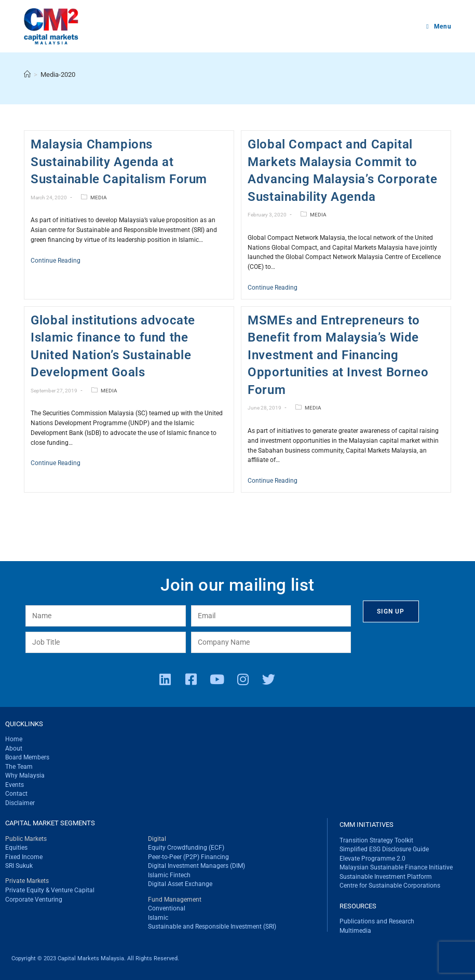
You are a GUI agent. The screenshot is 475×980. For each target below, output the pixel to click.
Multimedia (355, 931)
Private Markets (27, 881)
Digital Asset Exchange (180, 884)
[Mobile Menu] (439, 26)
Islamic (158, 918)
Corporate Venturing (34, 900)
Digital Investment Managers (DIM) (196, 866)
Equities (16, 848)
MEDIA (99, 198)
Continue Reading (56, 261)
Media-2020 (58, 74)
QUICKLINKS (24, 724)
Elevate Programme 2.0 (372, 859)
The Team (19, 767)
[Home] (27, 74)
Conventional (167, 908)
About (14, 748)
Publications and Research (377, 921)
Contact (16, 794)
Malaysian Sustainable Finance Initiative (396, 867)
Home (14, 739)
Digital (157, 839)
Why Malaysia (25, 775)
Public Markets (26, 839)
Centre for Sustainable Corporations (390, 886)
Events (15, 785)
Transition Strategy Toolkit (376, 840)
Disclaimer (20, 803)
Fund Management (175, 900)
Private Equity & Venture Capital (50, 890)
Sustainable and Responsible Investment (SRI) (212, 927)
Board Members (27, 757)
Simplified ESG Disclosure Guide (384, 849)
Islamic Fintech (169, 875)
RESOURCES (358, 906)
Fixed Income (24, 857)
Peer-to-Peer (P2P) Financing (188, 857)
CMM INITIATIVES (367, 825)
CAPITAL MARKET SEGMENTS (50, 823)
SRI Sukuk (19, 866)
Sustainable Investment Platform (386, 877)
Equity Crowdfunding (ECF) (186, 848)
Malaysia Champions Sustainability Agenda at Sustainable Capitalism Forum (119, 162)
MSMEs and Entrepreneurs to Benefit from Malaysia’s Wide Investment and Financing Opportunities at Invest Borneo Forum (338, 355)
